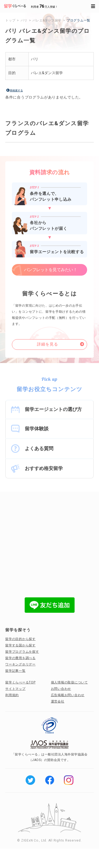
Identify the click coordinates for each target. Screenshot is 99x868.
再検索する (16, 90)
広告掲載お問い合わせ (68, 695)
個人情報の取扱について (69, 682)
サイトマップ (15, 689)
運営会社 (58, 701)
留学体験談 (37, 429)
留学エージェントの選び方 (53, 409)
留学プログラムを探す (22, 652)
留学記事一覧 (15, 671)
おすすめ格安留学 (44, 468)
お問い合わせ (61, 689)
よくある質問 (39, 448)
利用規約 (12, 695)
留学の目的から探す (20, 639)
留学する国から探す (20, 645)
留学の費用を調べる (20, 658)
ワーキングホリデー (20, 664)
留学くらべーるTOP (20, 682)
